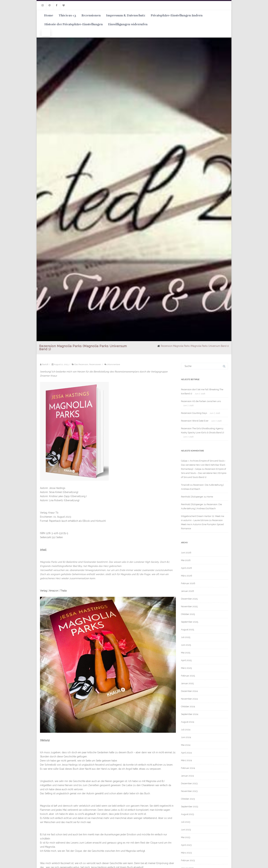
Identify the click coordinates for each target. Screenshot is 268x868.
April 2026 (186, 568)
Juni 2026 (186, 553)
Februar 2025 (188, 676)
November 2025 (189, 606)
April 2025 (186, 660)
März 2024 (186, 760)
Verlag (44, 591)
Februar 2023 (188, 860)
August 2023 (187, 814)
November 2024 (189, 699)
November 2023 (189, 791)
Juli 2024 (186, 730)
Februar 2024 (188, 768)
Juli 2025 (186, 637)
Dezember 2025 (189, 599)
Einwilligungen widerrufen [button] (128, 24)
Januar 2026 (187, 591)
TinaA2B (185, 485)
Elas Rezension (81, 364)
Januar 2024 (187, 776)
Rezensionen (91, 15)
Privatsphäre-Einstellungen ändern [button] (177, 15)
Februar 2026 (188, 583)
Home (49, 15)
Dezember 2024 (189, 691)
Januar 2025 (187, 683)
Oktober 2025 (188, 614)
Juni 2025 (186, 645)
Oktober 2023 (188, 799)
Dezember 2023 (189, 783)
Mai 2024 (186, 745)
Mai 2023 (186, 837)
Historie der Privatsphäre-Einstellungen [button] (74, 24)
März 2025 (186, 668)
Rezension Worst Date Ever (195, 421)
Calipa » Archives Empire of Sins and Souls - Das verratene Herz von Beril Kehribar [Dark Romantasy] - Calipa (203, 465)
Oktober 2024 (188, 706)
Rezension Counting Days (194, 413)
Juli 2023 (186, 822)
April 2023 (186, 845)
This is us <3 (67, 15)
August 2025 (187, 630)
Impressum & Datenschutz (126, 15)
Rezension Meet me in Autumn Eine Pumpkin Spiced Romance (202, 524)
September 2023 (190, 807)
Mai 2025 (186, 653)
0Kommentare (113, 364)
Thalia (63, 591)
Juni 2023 (186, 830)
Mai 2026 (186, 560)
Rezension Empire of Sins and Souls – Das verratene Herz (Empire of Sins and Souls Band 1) (204, 473)
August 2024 (188, 722)
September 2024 (190, 714)
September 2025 (190, 622)
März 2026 (187, 576)
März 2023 (186, 853)
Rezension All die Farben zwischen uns (201, 401)
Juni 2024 (186, 737)
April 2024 (186, 753)
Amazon (54, 591)
